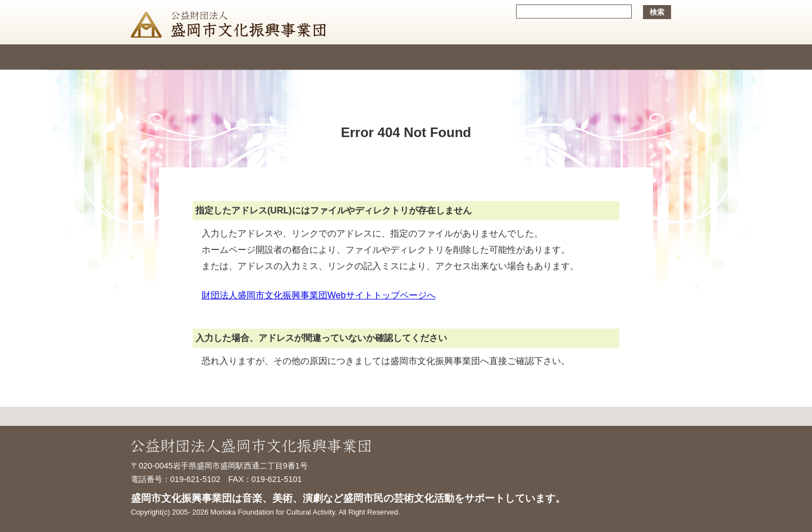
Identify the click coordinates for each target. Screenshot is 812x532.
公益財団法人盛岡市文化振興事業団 (231, 22)
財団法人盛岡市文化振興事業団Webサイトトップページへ (319, 295)
